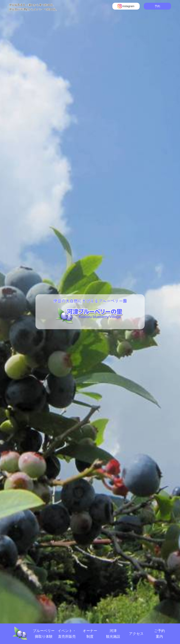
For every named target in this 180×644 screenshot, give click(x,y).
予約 (157, 6)
